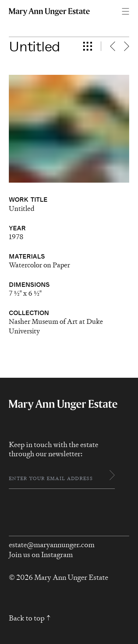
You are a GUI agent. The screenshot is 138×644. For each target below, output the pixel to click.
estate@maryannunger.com (52, 545)
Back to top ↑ (30, 618)
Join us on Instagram (41, 555)
